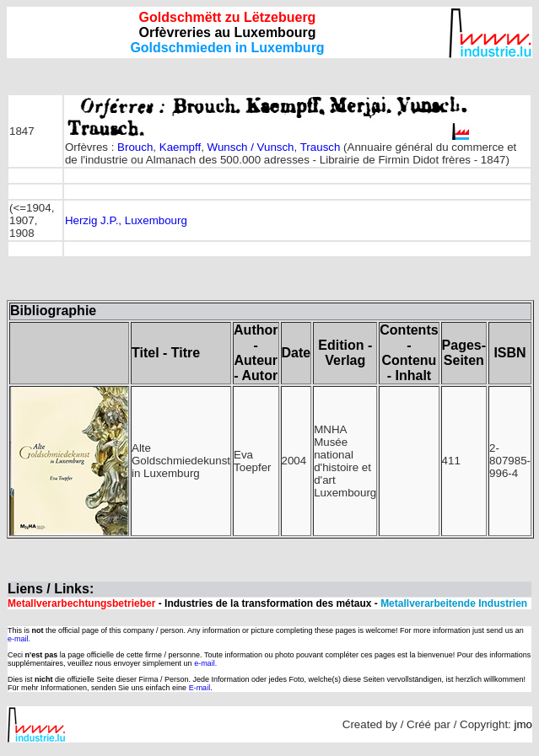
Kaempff (180, 147)
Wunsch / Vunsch (251, 147)
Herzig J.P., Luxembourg (126, 220)
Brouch (135, 147)
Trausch (321, 147)
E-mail (200, 688)
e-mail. (19, 639)
